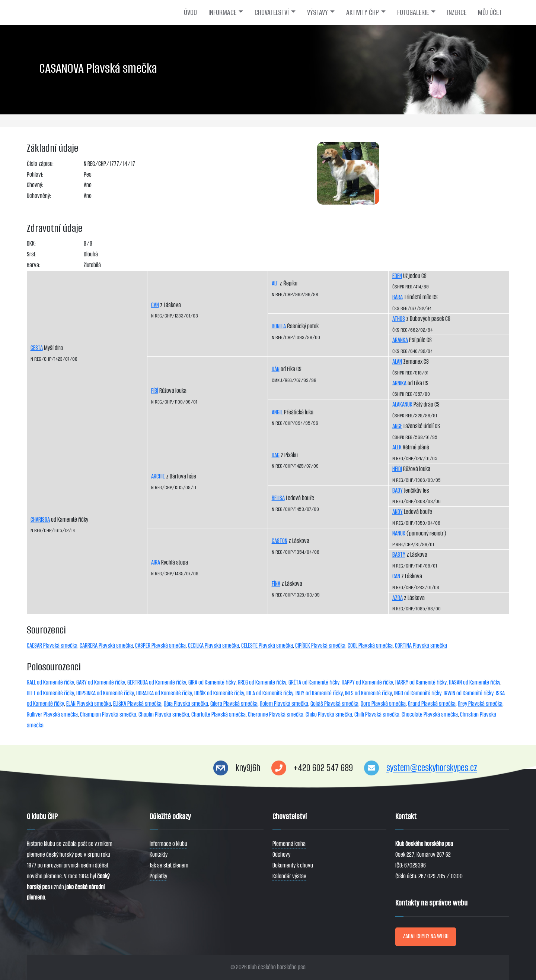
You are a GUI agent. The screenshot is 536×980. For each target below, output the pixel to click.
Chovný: (35, 185)
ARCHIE (158, 476)
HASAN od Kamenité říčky (475, 682)
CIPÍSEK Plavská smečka (320, 646)
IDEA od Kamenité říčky (270, 693)
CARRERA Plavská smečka (106, 646)
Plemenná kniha (289, 844)
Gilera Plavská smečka (234, 704)
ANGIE (277, 412)
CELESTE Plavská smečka (267, 646)
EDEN (397, 276)
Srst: (32, 254)
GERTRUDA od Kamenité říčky (157, 682)
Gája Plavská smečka (186, 704)
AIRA (156, 562)
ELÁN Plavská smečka (89, 704)
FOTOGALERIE (413, 12)
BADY (398, 491)
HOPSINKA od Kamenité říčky (105, 693)
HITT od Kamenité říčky (50, 693)
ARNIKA (399, 383)
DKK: (31, 244)
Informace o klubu (168, 844)
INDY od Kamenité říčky (319, 693)
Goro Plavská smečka (383, 704)
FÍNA (276, 584)
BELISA (278, 498)
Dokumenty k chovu (293, 865)
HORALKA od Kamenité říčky (164, 693)
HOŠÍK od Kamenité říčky (219, 693)
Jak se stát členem (169, 865)
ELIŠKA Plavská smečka (137, 704)
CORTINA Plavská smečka (421, 646)
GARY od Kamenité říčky (101, 682)
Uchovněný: (39, 196)
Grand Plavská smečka (432, 704)
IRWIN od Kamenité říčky (469, 693)
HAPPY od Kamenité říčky (367, 682)
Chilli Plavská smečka (377, 715)
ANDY (398, 512)
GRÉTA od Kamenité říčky (314, 682)
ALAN (397, 362)
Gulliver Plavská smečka (52, 715)
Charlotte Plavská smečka (218, 715)
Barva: (33, 265)
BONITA (279, 326)
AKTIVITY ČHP (363, 12)
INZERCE (457, 12)
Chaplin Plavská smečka (164, 715)
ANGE (397, 426)
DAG (276, 455)
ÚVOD (190, 12)
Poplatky (158, 876)
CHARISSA (40, 520)
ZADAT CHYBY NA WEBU (426, 936)
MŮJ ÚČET (490, 12)
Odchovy (281, 855)
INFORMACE (222, 12)
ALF (275, 283)
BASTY (399, 555)
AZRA (398, 598)
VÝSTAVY (318, 12)
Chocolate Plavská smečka (430, 715)
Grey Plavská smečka (480, 704)
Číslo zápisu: (40, 164)
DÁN (276, 369)
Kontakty (159, 855)
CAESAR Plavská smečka (52, 646)
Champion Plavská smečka (108, 715)
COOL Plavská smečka (370, 646)
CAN (155, 305)
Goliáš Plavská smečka (334, 704)
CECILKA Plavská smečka (213, 646)
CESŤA (37, 348)
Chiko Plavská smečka (329, 715)
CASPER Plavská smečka (160, 646)
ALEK (397, 447)
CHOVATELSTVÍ (272, 12)
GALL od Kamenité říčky (50, 682)
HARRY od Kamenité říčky (421, 682)
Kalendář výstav (289, 876)
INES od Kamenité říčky (368, 693)
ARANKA (400, 340)
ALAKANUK (402, 404)
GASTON (280, 541)
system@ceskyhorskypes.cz (432, 768)
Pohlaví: (35, 175)
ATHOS (399, 319)
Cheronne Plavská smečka (276, 715)
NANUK (399, 533)
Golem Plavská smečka (284, 704)
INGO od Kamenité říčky (418, 693)
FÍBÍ (155, 391)
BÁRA (398, 297)
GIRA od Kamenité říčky (212, 682)
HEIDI (397, 469)
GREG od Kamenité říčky (262, 682)
